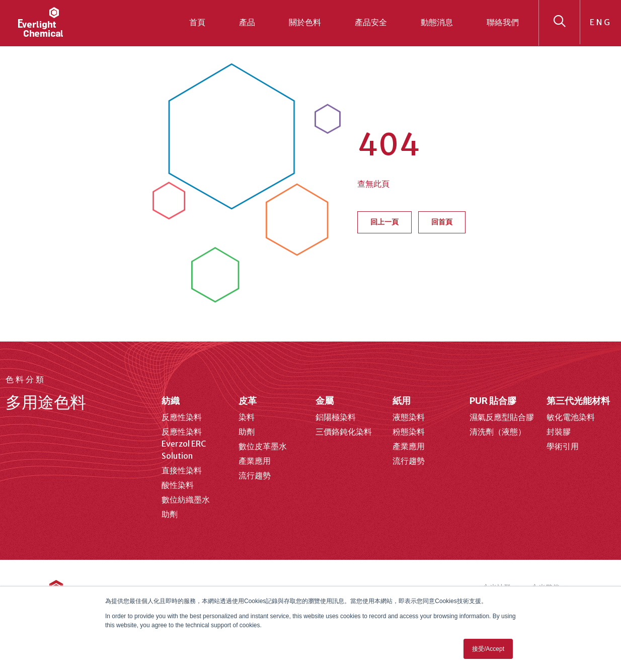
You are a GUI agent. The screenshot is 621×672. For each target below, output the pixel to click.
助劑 (170, 514)
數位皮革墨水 (263, 446)
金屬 (325, 401)
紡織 (171, 401)
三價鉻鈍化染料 (344, 432)
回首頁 (442, 222)
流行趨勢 (255, 475)
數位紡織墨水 (186, 499)
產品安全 (371, 22)
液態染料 (409, 417)
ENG (601, 22)
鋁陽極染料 (336, 417)
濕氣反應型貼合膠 (502, 417)
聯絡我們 (503, 22)
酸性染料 (178, 485)
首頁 (197, 22)
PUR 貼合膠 (493, 401)
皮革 (248, 401)
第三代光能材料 (578, 401)
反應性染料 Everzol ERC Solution (184, 444)
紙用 (402, 401)
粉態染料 (409, 432)
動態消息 (437, 22)
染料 (247, 417)
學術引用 (563, 446)
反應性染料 (182, 417)
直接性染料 (182, 470)
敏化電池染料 (571, 417)
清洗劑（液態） (498, 432)
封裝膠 (559, 432)
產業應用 (255, 461)
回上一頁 (384, 222)
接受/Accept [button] (488, 649)
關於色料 (305, 22)
